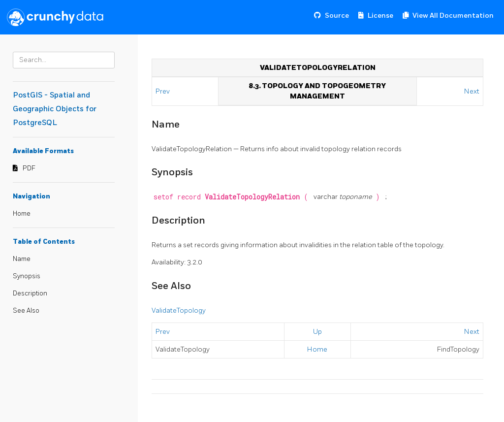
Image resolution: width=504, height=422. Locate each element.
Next (472, 91)
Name (22, 259)
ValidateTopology (179, 310)
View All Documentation (453, 16)
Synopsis (27, 276)
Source (337, 16)
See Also (26, 311)
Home (22, 214)
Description (30, 293)
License (380, 16)
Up (317, 332)
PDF (29, 168)
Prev (163, 91)
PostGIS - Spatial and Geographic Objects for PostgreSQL (55, 109)
